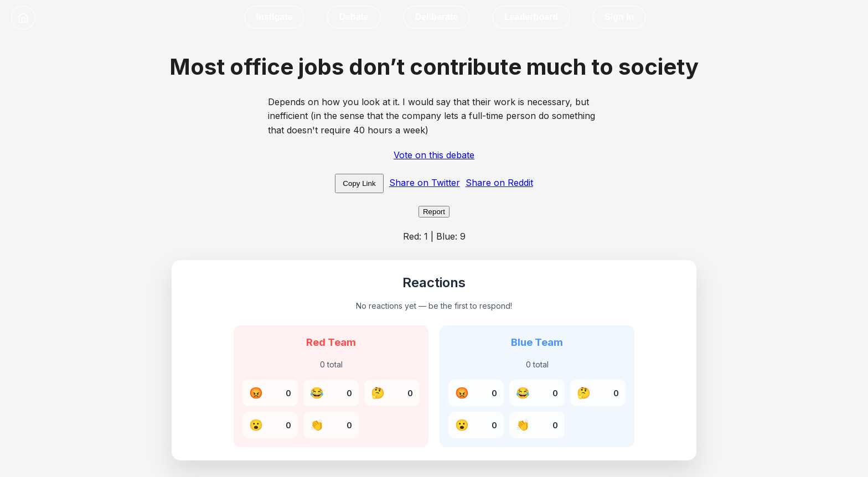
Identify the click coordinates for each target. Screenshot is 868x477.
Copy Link (359, 183)
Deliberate (436, 17)
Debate (353, 17)
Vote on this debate (434, 155)
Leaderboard (531, 17)
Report (434, 212)
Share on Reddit (499, 183)
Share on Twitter (425, 183)
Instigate (275, 17)
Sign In (619, 17)
